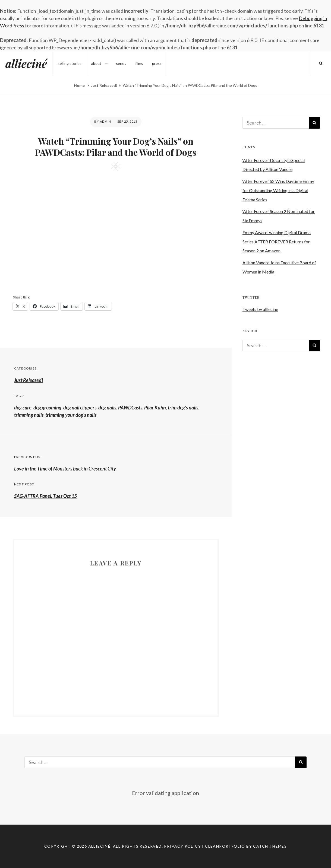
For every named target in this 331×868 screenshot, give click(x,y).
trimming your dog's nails (71, 415)
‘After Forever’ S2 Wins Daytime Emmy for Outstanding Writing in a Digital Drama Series (278, 190)
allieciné (26, 63)
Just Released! (104, 85)
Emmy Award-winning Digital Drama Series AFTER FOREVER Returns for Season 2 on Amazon (277, 242)
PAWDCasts (130, 408)
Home (80, 85)
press (157, 63)
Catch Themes (270, 846)
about (100, 63)
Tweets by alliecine (260, 309)
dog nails (107, 408)
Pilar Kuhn (155, 408)
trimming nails (29, 415)
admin (106, 121)
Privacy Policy (182, 846)
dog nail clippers (80, 408)
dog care (23, 408)
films (139, 63)
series (121, 63)
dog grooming (47, 408)
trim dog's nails (183, 408)
